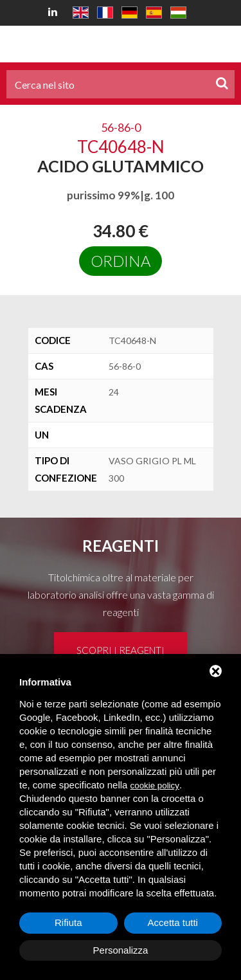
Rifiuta (68, 922)
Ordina (121, 261)
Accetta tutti (173, 922)
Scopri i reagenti (121, 650)
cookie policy (155, 785)
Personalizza (121, 950)
